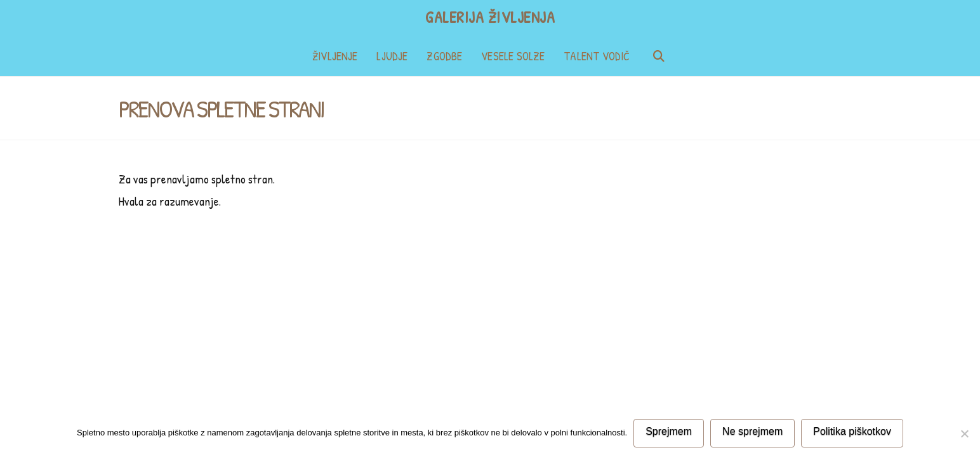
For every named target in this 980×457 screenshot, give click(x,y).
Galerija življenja (490, 17)
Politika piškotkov (852, 431)
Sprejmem (669, 431)
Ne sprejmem (752, 431)
